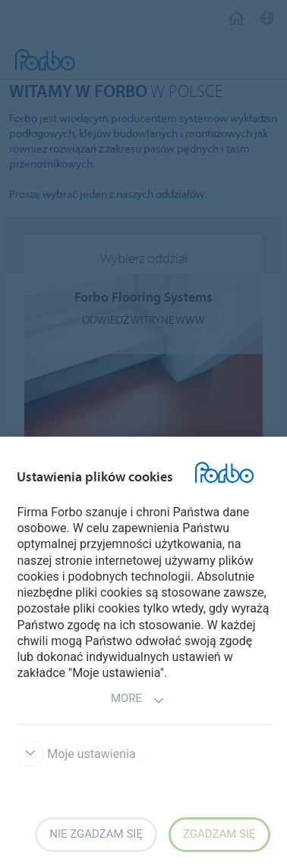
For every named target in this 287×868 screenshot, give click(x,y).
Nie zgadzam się (96, 834)
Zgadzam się (219, 834)
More (138, 700)
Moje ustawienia (76, 754)
